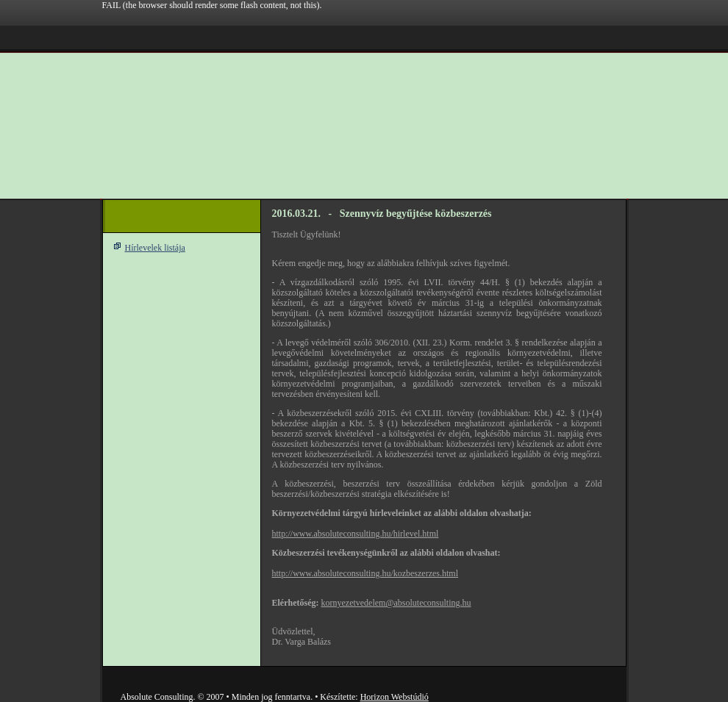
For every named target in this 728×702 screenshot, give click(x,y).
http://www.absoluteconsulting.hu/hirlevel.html (356, 534)
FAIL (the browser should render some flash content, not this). (212, 5)
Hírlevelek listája (155, 248)
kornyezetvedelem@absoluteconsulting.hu (396, 603)
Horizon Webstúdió (395, 697)
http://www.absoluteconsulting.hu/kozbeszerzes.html (365, 573)
